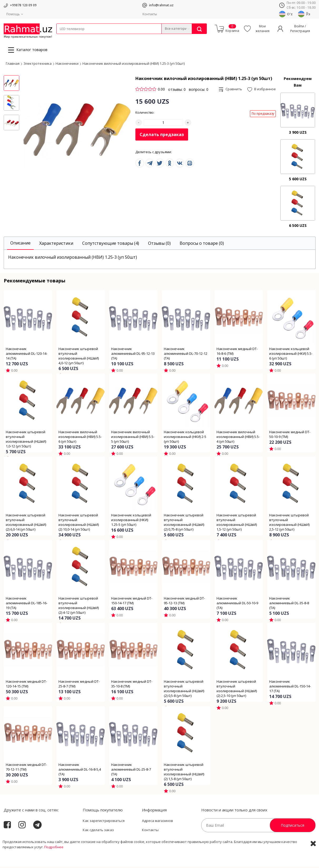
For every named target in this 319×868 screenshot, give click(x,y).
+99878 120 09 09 (23, 5)
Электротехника (98, 37)
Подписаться (293, 827)
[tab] (20, 245)
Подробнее (54, 863)
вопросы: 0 (199, 91)
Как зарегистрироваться (104, 822)
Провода (77, 37)
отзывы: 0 (177, 91)
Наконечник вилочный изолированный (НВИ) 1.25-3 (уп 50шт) (134, 65)
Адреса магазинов (158, 822)
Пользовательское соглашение (109, 841)
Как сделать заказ (98, 831)
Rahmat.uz (14, 840)
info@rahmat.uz (161, 5)
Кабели (62, 37)
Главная (13, 65)
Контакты (150, 14)
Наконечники (67, 65)
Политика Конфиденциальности (169, 841)
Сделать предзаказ (162, 136)
